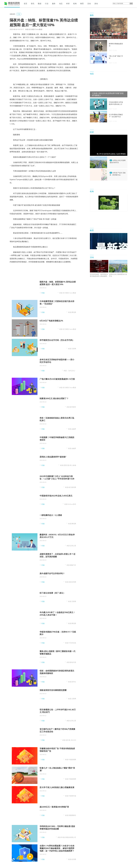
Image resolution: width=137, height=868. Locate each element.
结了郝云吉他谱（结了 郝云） (52, 593)
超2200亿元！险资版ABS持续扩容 (54, 807)
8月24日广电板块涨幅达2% (51, 321)
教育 (82, 4)
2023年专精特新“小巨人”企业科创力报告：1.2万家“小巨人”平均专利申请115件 (57, 477)
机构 (75, 4)
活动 (89, 4)
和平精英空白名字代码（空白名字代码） (57, 340)
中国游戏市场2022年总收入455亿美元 (56, 496)
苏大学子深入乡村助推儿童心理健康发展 (57, 787)
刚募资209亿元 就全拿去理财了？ (54, 398)
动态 (61, 4)
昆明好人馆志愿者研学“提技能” (53, 457)
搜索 (131, 3)
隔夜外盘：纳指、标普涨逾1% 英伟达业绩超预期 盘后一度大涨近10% (58, 283)
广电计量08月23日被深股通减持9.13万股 (57, 379)
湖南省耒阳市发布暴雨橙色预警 (53, 690)
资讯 (33, 4)
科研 (68, 4)
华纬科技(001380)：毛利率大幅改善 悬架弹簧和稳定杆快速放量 (57, 828)
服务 (54, 4)
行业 (47, 4)
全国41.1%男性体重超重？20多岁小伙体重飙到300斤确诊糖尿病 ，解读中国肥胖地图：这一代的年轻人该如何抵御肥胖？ (57, 848)
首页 (25, 4)
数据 (40, 4)
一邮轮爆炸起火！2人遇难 (51, 515)
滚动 (96, 4)
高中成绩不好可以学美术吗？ (52, 573)
